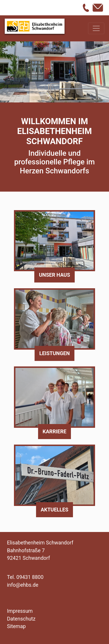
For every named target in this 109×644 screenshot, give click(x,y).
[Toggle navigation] (96, 28)
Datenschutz (21, 619)
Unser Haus (54, 275)
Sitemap (16, 626)
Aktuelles (54, 510)
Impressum (20, 611)
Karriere (55, 432)
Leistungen (54, 353)
